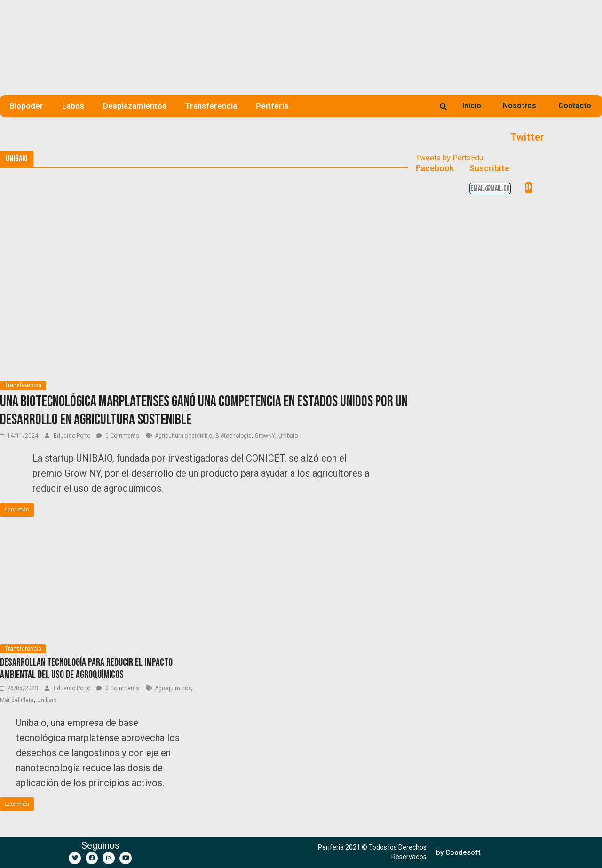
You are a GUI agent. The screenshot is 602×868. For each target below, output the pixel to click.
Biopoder (26, 106)
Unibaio (288, 436)
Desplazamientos (135, 106)
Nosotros (519, 106)
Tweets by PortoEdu (449, 158)
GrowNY (265, 436)
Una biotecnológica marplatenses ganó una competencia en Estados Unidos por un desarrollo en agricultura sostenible (204, 410)
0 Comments (118, 436)
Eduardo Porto (73, 436)
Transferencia (211, 106)
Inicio (472, 106)
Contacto (575, 106)
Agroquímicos (173, 688)
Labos (73, 106)
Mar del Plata (17, 700)
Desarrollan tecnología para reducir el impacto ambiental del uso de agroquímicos (86, 669)
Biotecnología (234, 436)
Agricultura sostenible (183, 436)
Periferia (272, 106)
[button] (458, 853)
